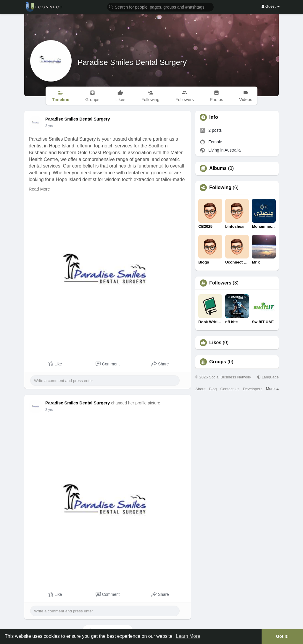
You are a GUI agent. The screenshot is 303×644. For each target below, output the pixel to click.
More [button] (272, 389)
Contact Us (230, 389)
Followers (220, 283)
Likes (215, 343)
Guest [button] (271, 6)
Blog (213, 389)
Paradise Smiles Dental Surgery (132, 62)
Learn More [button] (188, 636)
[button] (160, 7)
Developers (253, 389)
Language (268, 377)
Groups (218, 362)
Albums (218, 168)
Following (220, 188)
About (200, 389)
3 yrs (49, 126)
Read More (39, 189)
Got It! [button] (282, 636)
